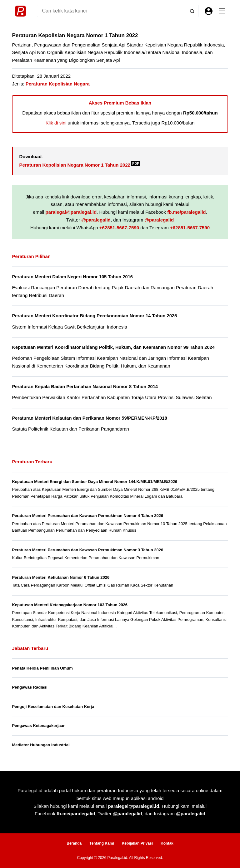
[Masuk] (209, 11)
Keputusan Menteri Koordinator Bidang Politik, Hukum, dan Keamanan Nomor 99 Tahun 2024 (113, 347)
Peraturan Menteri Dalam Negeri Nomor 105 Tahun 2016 (72, 277)
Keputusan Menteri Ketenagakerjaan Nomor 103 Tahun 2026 (70, 605)
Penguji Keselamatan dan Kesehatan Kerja (53, 707)
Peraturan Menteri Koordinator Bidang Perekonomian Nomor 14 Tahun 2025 (94, 316)
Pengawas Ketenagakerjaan (39, 726)
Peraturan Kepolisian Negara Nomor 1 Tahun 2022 (80, 165)
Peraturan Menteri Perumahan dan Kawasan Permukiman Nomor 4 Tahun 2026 (87, 516)
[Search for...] (111, 11)
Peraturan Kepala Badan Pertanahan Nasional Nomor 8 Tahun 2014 (85, 387)
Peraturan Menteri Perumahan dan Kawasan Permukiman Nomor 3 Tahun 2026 (87, 550)
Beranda (74, 843)
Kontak (167, 843)
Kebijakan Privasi (137, 843)
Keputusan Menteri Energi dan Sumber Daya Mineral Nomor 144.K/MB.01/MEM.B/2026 (95, 482)
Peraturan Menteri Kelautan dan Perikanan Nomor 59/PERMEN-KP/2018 (89, 418)
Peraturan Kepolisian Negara (58, 84)
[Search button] (192, 11)
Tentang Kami (102, 843)
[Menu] (222, 11)
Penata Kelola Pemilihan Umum (42, 668)
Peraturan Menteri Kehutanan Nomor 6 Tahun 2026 (61, 577)
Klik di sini (56, 123)
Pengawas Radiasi (30, 687)
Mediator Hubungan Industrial (41, 745)
